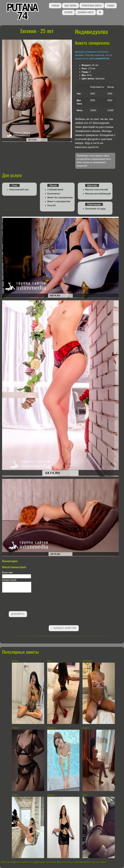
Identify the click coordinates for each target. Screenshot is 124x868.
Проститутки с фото (96, 862)
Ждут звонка (70, 6)
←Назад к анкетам (64, 628)
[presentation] (23, 602)
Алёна (15, 661)
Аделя (86, 728)
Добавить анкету (86, 12)
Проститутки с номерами (71, 862)
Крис (85, 795)
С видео (111, 6)
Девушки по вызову (47, 862)
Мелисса (52, 728)
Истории (68, 12)
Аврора (51, 795)
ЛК (100, 12)
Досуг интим (7, 862)
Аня (49, 661)
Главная (55, 6)
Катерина (87, 661)
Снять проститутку (25, 862)
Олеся (15, 728)
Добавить (18, 614)
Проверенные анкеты (92, 6)
